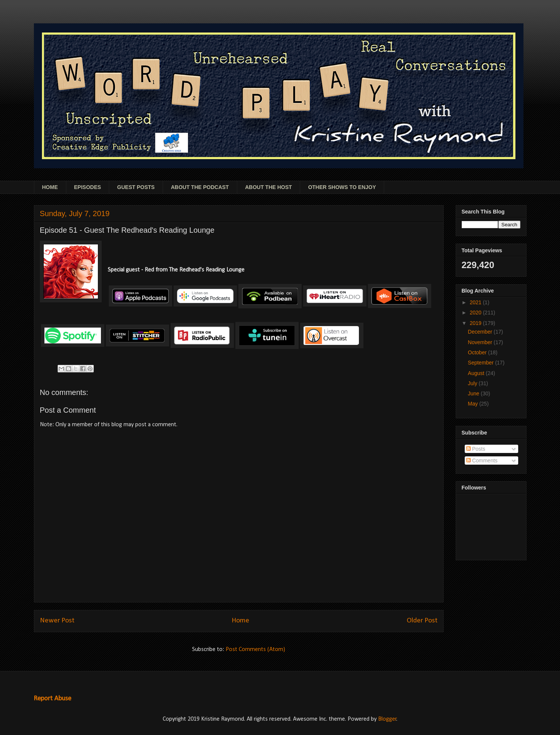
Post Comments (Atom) (255, 650)
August (477, 373)
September (481, 363)
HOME (50, 187)
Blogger (387, 719)
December (481, 332)
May (473, 404)
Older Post (422, 621)
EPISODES (88, 187)
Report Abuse (52, 699)
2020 (476, 313)
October (478, 352)
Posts (476, 449)
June (474, 393)
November (481, 342)
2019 (476, 323)
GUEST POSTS (136, 187)
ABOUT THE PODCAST (200, 187)
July (473, 383)
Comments (482, 461)
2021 (476, 302)
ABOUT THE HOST (269, 187)
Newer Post (57, 621)
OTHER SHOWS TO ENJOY (342, 187)
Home (240, 621)
